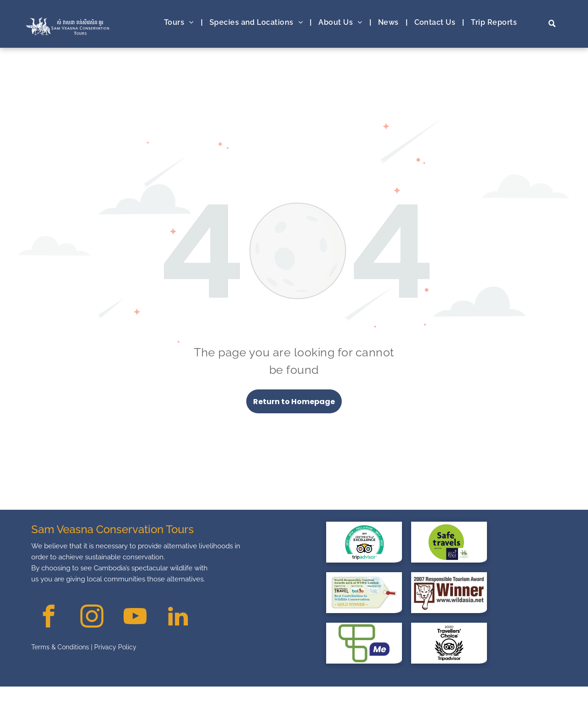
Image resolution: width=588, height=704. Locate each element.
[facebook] (48, 618)
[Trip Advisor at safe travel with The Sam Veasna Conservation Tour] (364, 542)
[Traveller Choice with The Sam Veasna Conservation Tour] (449, 643)
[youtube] (135, 618)
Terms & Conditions (60, 647)
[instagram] (92, 618)
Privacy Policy (115, 647)
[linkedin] (178, 618)
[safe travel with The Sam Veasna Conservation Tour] (449, 542)
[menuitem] (180, 23)
